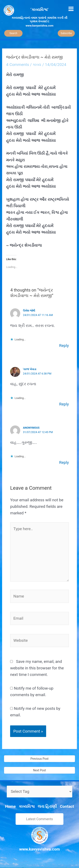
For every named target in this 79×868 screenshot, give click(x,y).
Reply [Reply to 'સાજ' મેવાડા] (64, 404)
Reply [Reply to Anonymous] (64, 462)
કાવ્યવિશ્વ (27, 806)
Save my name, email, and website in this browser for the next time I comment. (37, 668)
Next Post (39, 770)
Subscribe (66, 33)
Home (10, 806)
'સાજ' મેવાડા (30, 369)
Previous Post (40, 759)
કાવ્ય (37, 65)
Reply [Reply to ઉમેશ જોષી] (64, 346)
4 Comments (18, 65)
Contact (67, 806)
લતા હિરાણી (47, 806)
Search (13, 33)
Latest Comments (39, 819)
